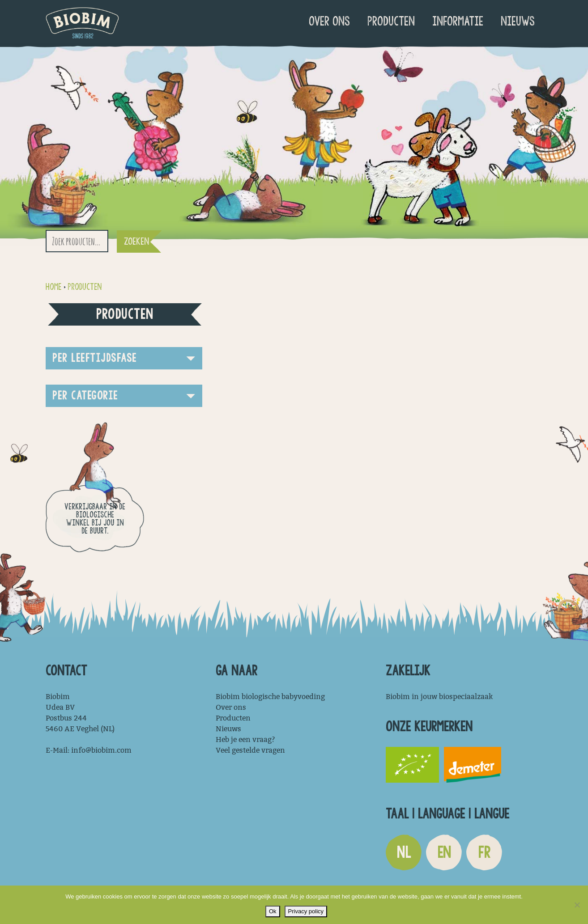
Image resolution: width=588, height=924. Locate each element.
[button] (124, 358)
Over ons (329, 21)
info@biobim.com (101, 750)
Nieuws (518, 21)
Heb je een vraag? (245, 740)
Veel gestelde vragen (250, 750)
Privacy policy (306, 911)
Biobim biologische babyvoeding (270, 697)
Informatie (458, 21)
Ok (273, 911)
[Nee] (577, 905)
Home (53, 287)
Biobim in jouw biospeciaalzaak (439, 697)
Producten (391, 21)
